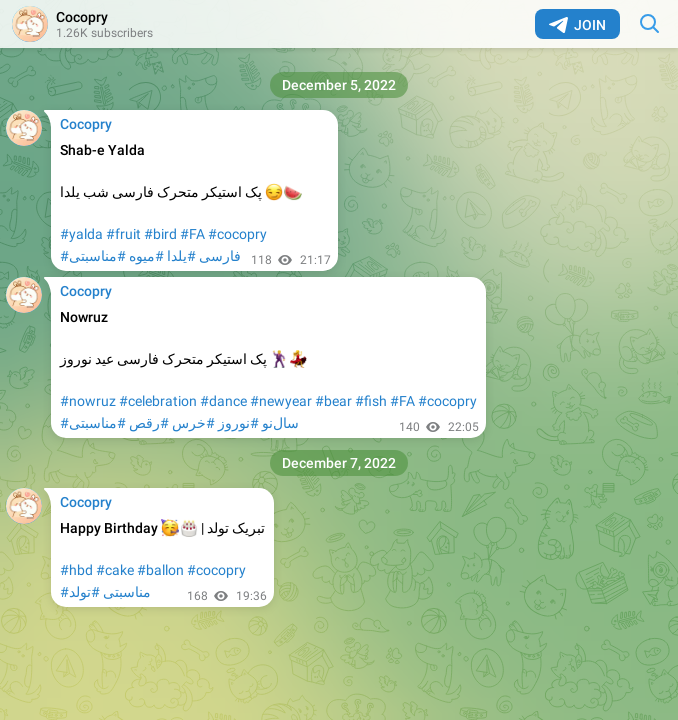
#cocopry (237, 234)
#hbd (76, 570)
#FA (192, 234)
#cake (115, 570)
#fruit (123, 234)
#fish (371, 401)
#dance (223, 401)
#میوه (146, 256)
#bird (160, 234)
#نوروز (238, 423)
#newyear (281, 401)
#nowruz (88, 401)
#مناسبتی (97, 256)
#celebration (158, 401)
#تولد (84, 592)
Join (577, 25)
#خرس (193, 423)
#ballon (160, 570)
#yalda (81, 234)
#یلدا (181, 256)
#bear (333, 401)
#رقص (149, 423)
